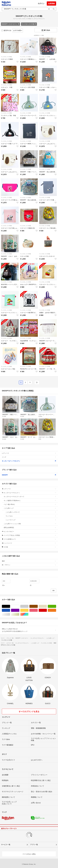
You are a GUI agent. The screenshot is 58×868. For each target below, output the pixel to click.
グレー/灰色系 (28, 606)
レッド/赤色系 (47, 610)
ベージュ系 (47, 606)
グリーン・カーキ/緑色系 (56, 606)
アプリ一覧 (34, 845)
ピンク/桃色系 (38, 610)
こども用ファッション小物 (30, 524)
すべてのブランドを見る (29, 712)
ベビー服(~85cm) (30, 504)
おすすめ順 (18, 30)
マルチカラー (28, 614)
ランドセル (31, 516)
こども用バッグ (30, 508)
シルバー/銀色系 (10, 614)
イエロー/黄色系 (28, 610)
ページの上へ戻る (29, 854)
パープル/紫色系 (19, 610)
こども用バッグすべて (31, 512)
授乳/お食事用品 (30, 528)
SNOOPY (29, 475)
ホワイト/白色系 (19, 606)
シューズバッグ (31, 520)
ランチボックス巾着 (29, 24)
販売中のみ (6, 30)
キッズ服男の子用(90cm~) (30, 501)
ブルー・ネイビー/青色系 (10, 610)
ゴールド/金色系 (19, 614)
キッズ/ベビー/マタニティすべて (30, 497)
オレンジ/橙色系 (56, 610)
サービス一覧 (6, 845)
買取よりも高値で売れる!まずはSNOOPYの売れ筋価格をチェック (29, 630)
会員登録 (51, 3)
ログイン (41, 3)
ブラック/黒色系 (10, 606)
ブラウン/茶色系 (38, 606)
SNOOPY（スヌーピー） (10, 24)
